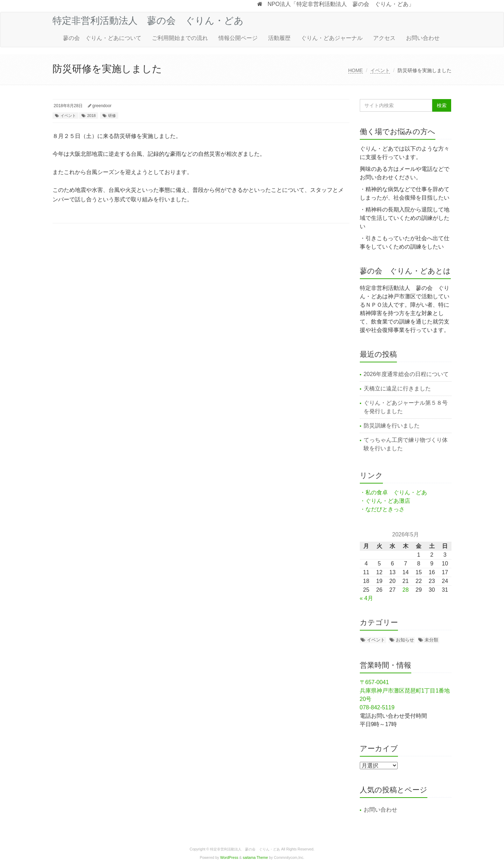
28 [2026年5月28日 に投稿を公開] (406, 590)
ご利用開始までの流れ (180, 38)
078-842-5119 (377, 707)
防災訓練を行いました (392, 426)
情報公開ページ (238, 38)
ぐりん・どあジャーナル (332, 38)
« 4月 (366, 598)
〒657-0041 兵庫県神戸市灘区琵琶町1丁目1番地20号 (405, 691)
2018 (91, 116)
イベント (380, 70)
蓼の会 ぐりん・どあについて (102, 38)
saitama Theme (255, 858)
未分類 (431, 640)
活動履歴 (279, 38)
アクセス (384, 38)
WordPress (229, 858)
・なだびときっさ (382, 509)
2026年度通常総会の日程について (406, 374)
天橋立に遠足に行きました (397, 388)
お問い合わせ (423, 38)
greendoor (102, 106)
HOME (356, 70)
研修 (112, 116)
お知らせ (405, 640)
